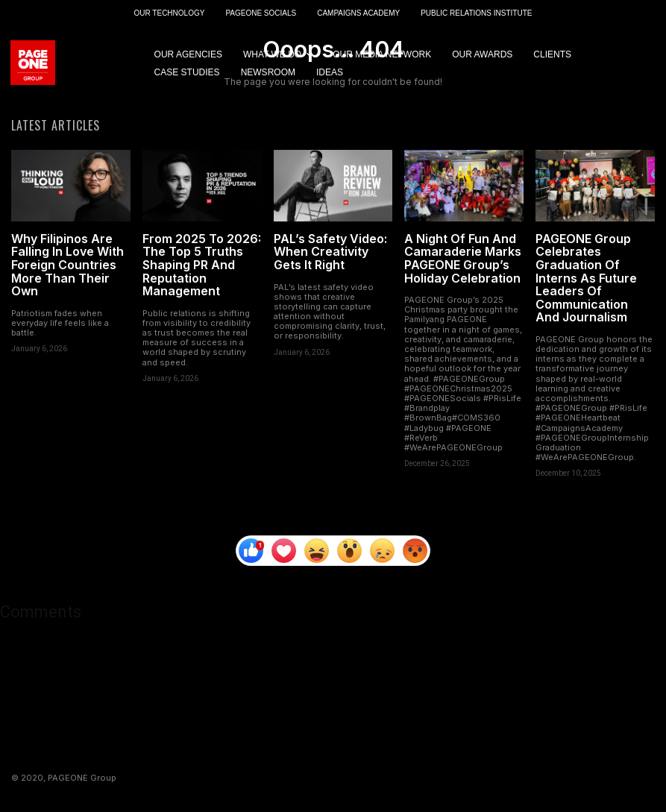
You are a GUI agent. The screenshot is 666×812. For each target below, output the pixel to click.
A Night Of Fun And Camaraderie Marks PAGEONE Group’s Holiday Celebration (463, 260)
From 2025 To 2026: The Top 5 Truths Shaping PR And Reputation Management (202, 266)
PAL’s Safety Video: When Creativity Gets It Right (330, 253)
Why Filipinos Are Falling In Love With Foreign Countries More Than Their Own (67, 266)
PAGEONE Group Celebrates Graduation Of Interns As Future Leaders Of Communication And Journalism (586, 280)
